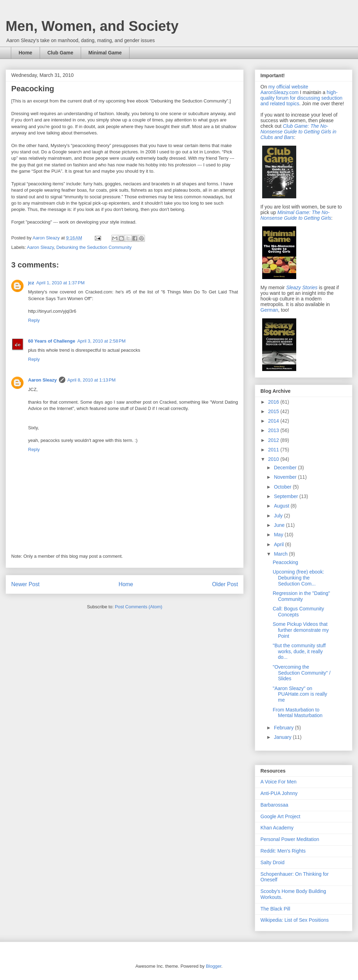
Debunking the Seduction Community (94, 247)
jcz (31, 283)
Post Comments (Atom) (138, 607)
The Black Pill (275, 909)
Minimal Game (105, 53)
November (286, 477)
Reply (34, 320)
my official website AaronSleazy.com (284, 90)
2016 (274, 402)
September (286, 496)
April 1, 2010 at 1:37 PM (60, 283)
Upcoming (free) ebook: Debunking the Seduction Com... (298, 578)
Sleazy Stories (302, 287)
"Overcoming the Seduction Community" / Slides (302, 673)
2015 (274, 411)
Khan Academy (277, 828)
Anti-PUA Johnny (279, 793)
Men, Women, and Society (92, 26)
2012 (274, 440)
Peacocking (285, 562)
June (280, 525)
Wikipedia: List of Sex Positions (295, 920)
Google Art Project (280, 816)
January (283, 737)
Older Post (225, 584)
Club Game (60, 53)
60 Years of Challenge (52, 341)
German (269, 310)
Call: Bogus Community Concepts (298, 612)
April (279, 544)
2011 (274, 450)
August (282, 506)
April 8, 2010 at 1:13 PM (92, 380)
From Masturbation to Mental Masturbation (298, 713)
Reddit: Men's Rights (283, 851)
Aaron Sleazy (47, 238)
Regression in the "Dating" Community (301, 596)
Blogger (213, 966)
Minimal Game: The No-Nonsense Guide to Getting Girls (296, 215)
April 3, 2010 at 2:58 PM (101, 341)
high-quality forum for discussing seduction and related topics (301, 98)
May (279, 535)
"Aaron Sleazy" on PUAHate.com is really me (300, 694)
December (286, 468)
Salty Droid (272, 862)
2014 (274, 421)
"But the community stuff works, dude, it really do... (299, 651)
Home (25, 53)
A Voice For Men (279, 782)
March (281, 554)
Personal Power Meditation (290, 839)
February (284, 728)
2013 (274, 430)
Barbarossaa (274, 805)
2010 (274, 459)
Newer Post (25, 584)
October (283, 487)
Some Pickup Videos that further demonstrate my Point (301, 630)
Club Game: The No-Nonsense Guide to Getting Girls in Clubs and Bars (298, 132)
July (279, 516)
